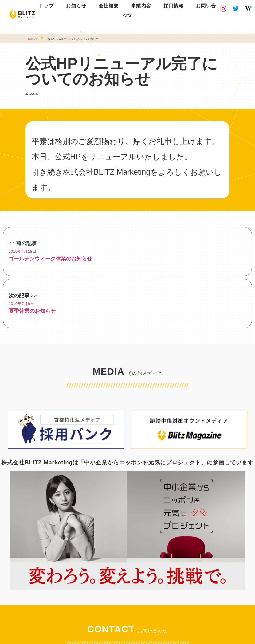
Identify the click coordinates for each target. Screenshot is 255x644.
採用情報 (174, 6)
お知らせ (76, 6)
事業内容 (141, 6)
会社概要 (109, 6)
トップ (46, 6)
